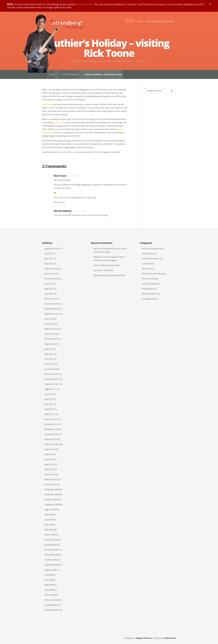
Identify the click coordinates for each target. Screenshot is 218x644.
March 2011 (50, 414)
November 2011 (52, 379)
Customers (147, 264)
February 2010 (51, 479)
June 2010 (49, 459)
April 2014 (49, 294)
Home (139, 21)
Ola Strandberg (88, 61)
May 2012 (49, 354)
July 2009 (49, 515)
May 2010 (49, 464)
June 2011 (49, 399)
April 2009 (49, 530)
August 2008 (50, 570)
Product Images (149, 284)
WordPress (170, 638)
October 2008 (51, 560)
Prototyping (147, 289)
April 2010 (49, 469)
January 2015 (51, 274)
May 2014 (49, 289)
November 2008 (52, 555)
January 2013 (51, 334)
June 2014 (49, 284)
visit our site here (84, 4)
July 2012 (49, 349)
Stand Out (115, 265)
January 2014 (51, 299)
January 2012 (51, 369)
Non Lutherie (148, 279)
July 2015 (49, 254)
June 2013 (49, 319)
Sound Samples (149, 294)
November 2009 (52, 494)
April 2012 (49, 359)
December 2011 (52, 374)
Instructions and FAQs (152, 274)
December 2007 (52, 610)
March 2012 (50, 364)
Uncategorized (148, 299)
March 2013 (50, 324)
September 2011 (52, 384)
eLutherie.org (59, 122)
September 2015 (52, 249)
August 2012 (50, 344)
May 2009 (49, 525)
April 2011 (49, 409)
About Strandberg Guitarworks (160, 21)
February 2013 (51, 329)
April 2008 (49, 590)
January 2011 (51, 424)
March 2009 (50, 535)
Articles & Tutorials (124, 61)
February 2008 (51, 600)
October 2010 (51, 439)
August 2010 (50, 449)
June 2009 (49, 520)
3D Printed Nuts (118, 275)
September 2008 (52, 565)
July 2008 (49, 575)
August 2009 (50, 510)
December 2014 (52, 279)
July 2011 (49, 394)
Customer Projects (150, 259)
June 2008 (49, 580)
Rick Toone (47, 104)
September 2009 (52, 505)
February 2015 (51, 269)
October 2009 (51, 499)
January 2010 (51, 484)
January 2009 (51, 545)
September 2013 (52, 314)
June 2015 (49, 259)
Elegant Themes (144, 638)
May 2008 (49, 585)
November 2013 (52, 309)
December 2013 (52, 304)
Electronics (147, 269)
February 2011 (51, 419)
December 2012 (52, 339)
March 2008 (50, 595)
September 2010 (52, 444)
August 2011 (50, 389)
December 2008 (52, 550)
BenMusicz (98, 257)
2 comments (142, 61)
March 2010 (50, 474)
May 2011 (49, 404)
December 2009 (52, 489)
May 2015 (49, 264)
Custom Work (148, 254)
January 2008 (51, 605)
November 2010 (52, 434)
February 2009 (51, 540)
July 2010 (49, 454)
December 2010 (52, 429)
